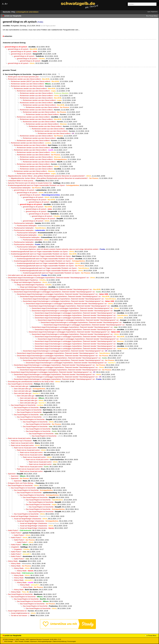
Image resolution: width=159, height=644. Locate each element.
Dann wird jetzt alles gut (20, 386)
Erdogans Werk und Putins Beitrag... (21, 483)
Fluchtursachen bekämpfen (21, 188)
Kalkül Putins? (13, 530)
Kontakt (27, 641)
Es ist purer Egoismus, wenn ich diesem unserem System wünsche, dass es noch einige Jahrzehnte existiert (59, 249)
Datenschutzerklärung (60, 641)
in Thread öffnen (153, 16)
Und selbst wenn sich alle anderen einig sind (24, 275)
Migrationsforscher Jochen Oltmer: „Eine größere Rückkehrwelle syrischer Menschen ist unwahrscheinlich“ (46, 176)
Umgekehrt (15, 547)
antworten (8, 36)
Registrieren (154, 12)
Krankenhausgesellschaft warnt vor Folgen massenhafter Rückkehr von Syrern (36, 185)
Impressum (34, 641)
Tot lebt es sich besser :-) (20, 616)
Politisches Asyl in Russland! (21, 441)
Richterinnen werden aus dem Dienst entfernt (24, 79)
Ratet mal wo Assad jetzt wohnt (19, 438)
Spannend (12, 474)
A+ (6, 4)
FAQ (13, 12)
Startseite (7, 12)
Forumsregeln (72, 641)
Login (149, 12)
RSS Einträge (8, 641)
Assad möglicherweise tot (17, 611)
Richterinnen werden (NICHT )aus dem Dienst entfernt (31, 81)
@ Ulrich (53, 26)
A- (3, 4)
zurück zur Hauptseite (13, 16)
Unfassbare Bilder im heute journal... (21, 181)
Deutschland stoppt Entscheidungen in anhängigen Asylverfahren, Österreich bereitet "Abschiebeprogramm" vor (48, 278)
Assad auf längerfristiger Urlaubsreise (25, 516)
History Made (13, 561)
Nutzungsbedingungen (45, 641)
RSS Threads (18, 641)
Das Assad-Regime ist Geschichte (18, 74)
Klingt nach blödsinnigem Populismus (24, 280)
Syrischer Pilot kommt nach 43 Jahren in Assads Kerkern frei (30, 183)
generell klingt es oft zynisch (18, 49)
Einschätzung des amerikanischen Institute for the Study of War (31, 382)
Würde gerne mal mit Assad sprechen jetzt (23, 77)
